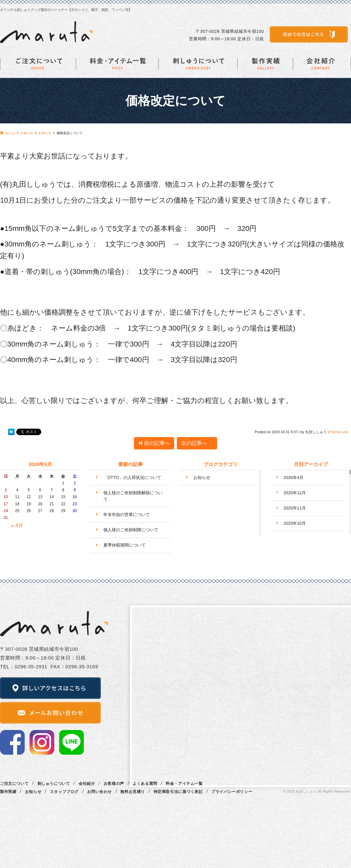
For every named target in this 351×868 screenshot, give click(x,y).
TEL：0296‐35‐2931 (24, 667)
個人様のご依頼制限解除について (133, 496)
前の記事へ (154, 443)
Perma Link (339, 432)
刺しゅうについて (54, 784)
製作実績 (8, 792)
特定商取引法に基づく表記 (178, 792)
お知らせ (202, 478)
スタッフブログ (64, 792)
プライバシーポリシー (232, 792)
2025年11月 (295, 508)
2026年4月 (294, 478)
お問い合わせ (99, 792)
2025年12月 (295, 493)
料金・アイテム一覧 (184, 784)
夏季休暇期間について (124, 545)
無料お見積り (133, 792)
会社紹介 (87, 784)
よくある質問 (145, 784)
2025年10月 (295, 523)
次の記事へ (197, 443)
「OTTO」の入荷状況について (132, 478)
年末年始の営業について (127, 515)
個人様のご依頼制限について (131, 530)
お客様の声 (114, 784)
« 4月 (17, 526)
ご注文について (14, 784)
